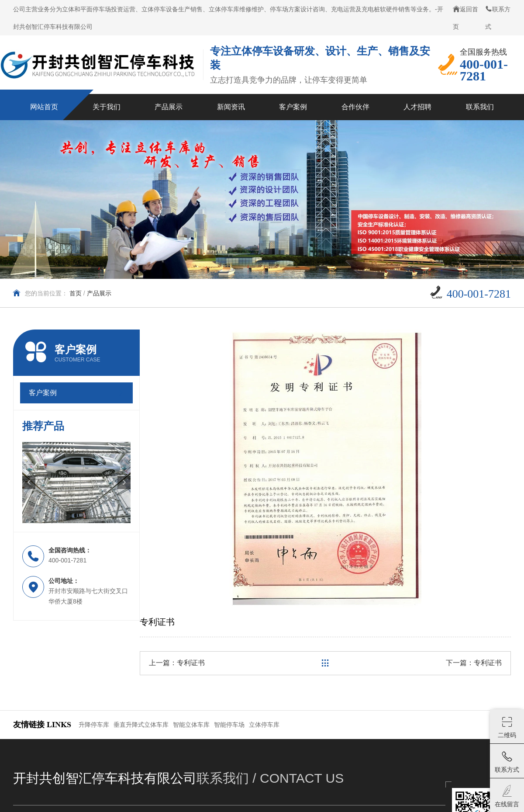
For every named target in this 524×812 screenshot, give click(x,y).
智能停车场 (229, 725)
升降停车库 (94, 725)
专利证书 (191, 663)
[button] (29, 482)
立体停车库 (264, 725)
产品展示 (99, 293)
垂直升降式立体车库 (141, 725)
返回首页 (465, 18)
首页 (76, 293)
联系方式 (498, 18)
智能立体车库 (191, 725)
